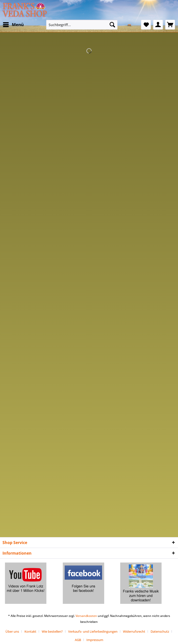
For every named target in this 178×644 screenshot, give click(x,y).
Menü (13, 24)
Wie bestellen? (52, 631)
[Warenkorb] (170, 25)
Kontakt (30, 631)
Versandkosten (86, 616)
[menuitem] (13, 25)
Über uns (12, 631)
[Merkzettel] (146, 25)
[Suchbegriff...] (82, 25)
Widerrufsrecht (134, 631)
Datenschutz (160, 631)
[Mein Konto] (158, 25)
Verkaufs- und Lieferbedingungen (93, 631)
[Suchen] (112, 25)
